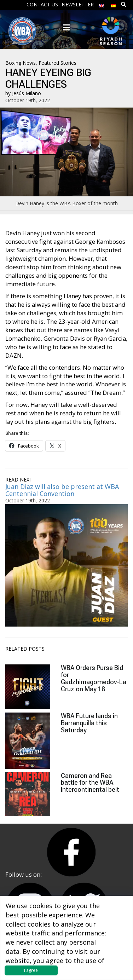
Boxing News (21, 63)
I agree (31, 970)
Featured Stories (57, 63)
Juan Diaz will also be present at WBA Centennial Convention (62, 490)
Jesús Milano (27, 93)
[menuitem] (102, 4)
